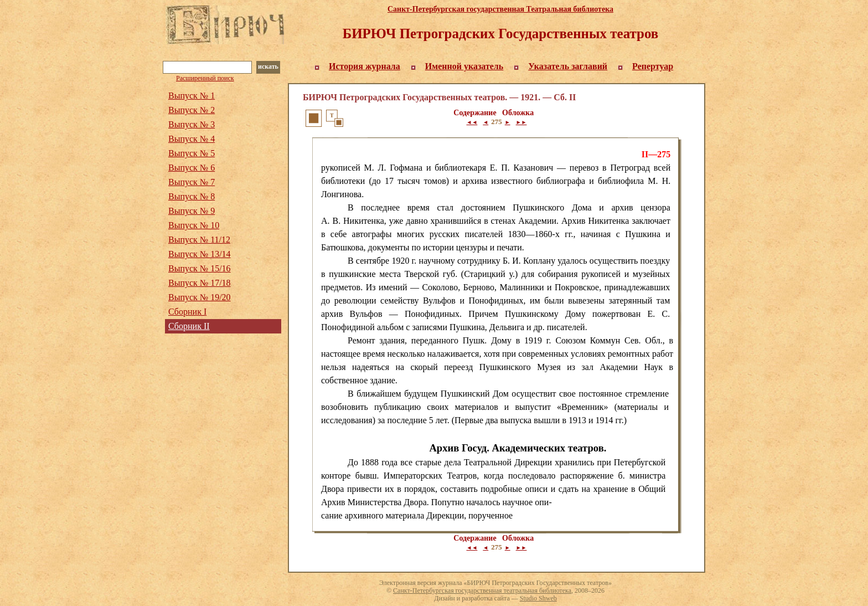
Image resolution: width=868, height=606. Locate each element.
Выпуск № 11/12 (199, 240)
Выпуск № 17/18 (200, 283)
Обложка (518, 113)
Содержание (475, 113)
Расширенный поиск (205, 78)
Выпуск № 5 (192, 153)
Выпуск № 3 (192, 124)
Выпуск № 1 (192, 96)
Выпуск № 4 (192, 139)
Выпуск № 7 (192, 182)
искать (268, 66)
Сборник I (187, 312)
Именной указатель (464, 66)
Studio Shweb (538, 598)
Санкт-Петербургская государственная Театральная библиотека (500, 9)
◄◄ (472, 122)
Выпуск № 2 (192, 110)
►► (521, 122)
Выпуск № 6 (192, 168)
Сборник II (189, 326)
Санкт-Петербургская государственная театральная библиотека (482, 590)
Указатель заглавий (568, 66)
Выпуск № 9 (192, 211)
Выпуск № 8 (192, 196)
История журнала (365, 66)
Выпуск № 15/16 (200, 268)
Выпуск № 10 (194, 225)
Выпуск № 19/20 (200, 297)
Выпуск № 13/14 (200, 254)
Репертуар (653, 66)
